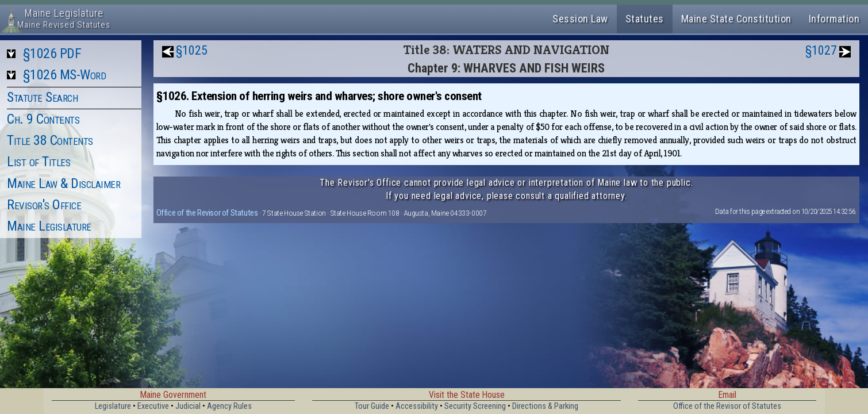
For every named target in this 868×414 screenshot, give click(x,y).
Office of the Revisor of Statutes (207, 213)
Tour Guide (372, 406)
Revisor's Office (44, 205)
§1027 (821, 50)
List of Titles (39, 162)
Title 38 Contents (50, 140)
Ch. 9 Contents (43, 119)
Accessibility (417, 406)
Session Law (580, 19)
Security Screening (475, 406)
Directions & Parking (545, 406)
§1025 (192, 50)
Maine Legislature (49, 226)
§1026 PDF (52, 53)
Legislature (113, 406)
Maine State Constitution (736, 19)
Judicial (188, 406)
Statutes (645, 19)
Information (834, 19)
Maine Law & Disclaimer (64, 183)
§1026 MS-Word (65, 75)
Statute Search (42, 97)
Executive (153, 406)
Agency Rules (229, 406)
